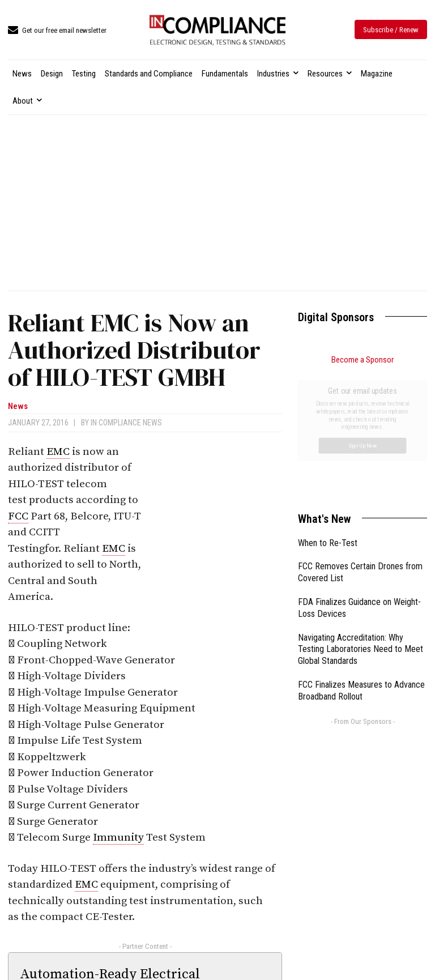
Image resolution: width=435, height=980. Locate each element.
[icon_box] (57, 31)
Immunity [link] (118, 838)
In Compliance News (126, 423)
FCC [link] (18, 516)
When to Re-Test (328, 416)
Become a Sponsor (362, 360)
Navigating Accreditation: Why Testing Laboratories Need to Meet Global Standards (361, 522)
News (18, 406)
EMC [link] (58, 452)
